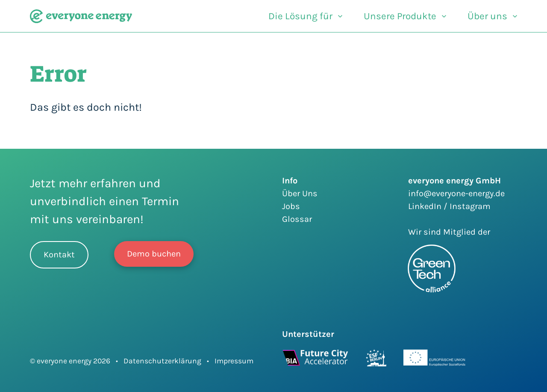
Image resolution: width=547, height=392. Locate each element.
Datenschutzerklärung (162, 361)
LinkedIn (426, 206)
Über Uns (300, 193)
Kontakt (59, 255)
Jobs (291, 206)
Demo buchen (154, 254)
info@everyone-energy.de (456, 193)
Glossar (297, 219)
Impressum (234, 361)
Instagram (470, 206)
